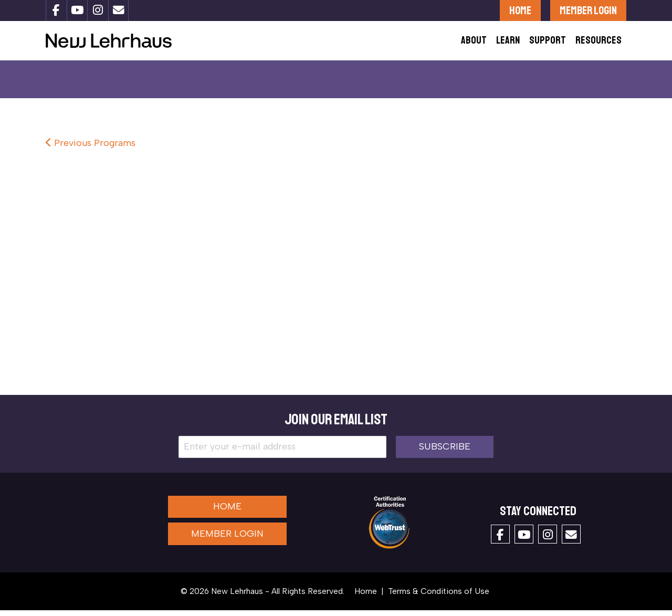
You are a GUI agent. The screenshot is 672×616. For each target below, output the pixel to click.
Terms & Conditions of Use (439, 597)
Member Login (588, 10)
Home (520, 10)
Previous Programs (91, 149)
